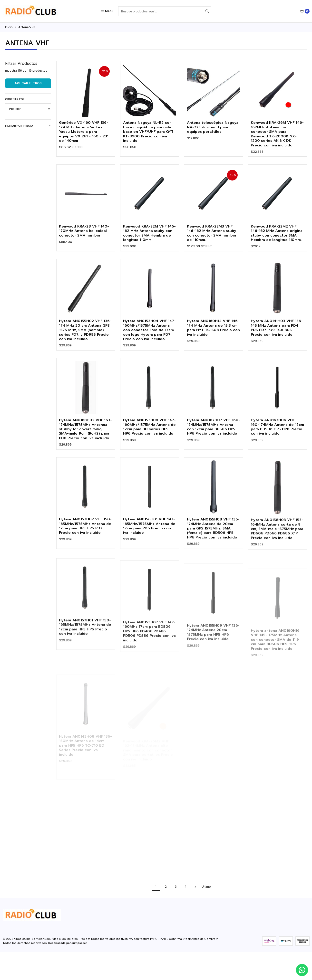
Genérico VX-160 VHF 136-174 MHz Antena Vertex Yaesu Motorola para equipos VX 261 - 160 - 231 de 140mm (85, 132)
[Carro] (305, 11)
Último (206, 915)
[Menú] (107, 11)
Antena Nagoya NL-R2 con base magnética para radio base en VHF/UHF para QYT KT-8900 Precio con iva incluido (149, 132)
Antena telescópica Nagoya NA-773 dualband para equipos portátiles (212, 127)
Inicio (9, 27)
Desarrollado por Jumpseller (68, 971)
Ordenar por (15, 99)
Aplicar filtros (28, 83)
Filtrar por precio (28, 126)
